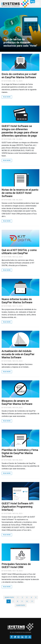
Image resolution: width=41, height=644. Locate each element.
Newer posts (9, 597)
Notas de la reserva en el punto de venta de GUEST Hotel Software (20, 193)
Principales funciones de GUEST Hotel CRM (16, 566)
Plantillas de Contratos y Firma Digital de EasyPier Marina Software (20, 453)
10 (27, 601)
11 (32, 601)
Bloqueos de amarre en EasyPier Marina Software (17, 402)
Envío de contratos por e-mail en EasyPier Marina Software (19, 76)
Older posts (21, 605)
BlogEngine (27, 632)
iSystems (8, 81)
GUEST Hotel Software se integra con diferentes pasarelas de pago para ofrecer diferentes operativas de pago (20, 131)
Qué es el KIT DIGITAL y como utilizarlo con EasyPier (19, 252)
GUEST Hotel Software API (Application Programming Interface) (17, 507)
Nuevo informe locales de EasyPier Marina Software (17, 301)
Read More (7, 97)
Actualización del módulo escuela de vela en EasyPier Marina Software (18, 354)
